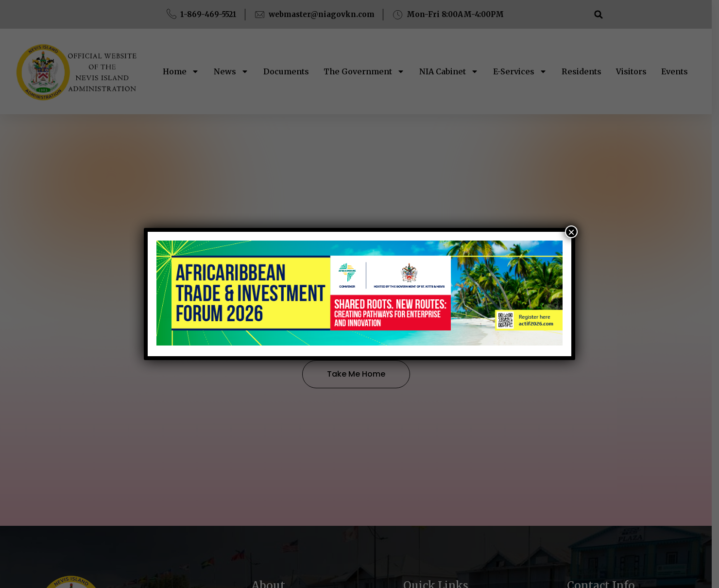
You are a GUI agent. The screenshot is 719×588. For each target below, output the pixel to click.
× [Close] (571, 232)
